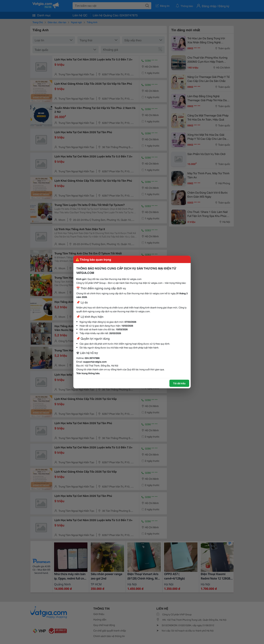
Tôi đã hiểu (179, 383)
